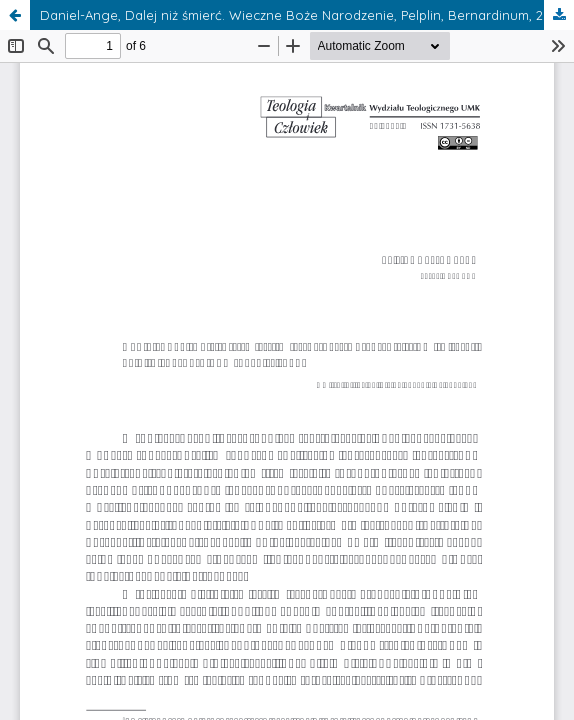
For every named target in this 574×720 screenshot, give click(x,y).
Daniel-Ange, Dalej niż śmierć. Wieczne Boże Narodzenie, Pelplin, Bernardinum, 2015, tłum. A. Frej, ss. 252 (307, 15)
